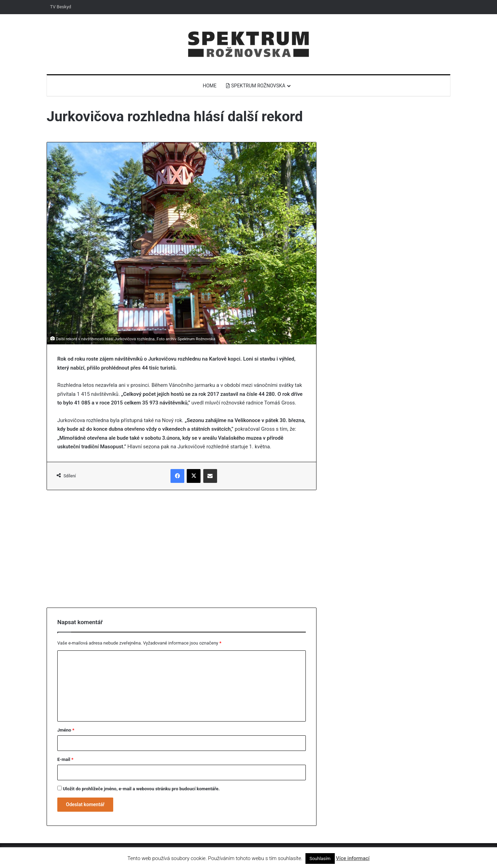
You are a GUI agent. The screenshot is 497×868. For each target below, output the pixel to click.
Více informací (353, 858)
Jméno (66, 730)
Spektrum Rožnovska (256, 86)
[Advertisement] (182, 549)
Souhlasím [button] (320, 859)
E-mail (65, 759)
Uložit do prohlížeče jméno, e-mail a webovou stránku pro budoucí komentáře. (141, 789)
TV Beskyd (61, 7)
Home (209, 86)
